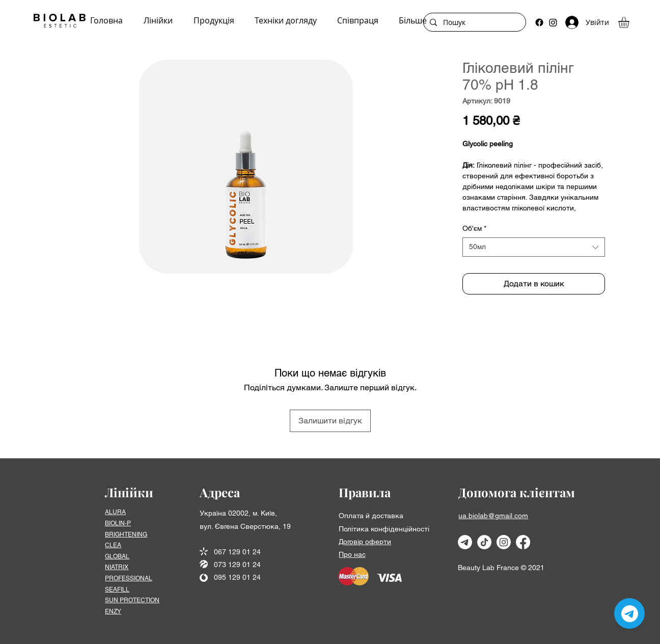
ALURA (115, 512)
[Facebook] (539, 22)
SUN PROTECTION (132, 600)
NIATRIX (117, 567)
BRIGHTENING (126, 534)
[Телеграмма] (465, 542)
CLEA (113, 545)
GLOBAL (117, 556)
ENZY (113, 611)
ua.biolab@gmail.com (493, 516)
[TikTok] (484, 542)
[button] (630, 22)
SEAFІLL (117, 589)
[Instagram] (553, 22)
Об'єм (474, 228)
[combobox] (534, 247)
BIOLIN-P (118, 523)
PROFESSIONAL (129, 578)
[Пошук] (474, 22)
